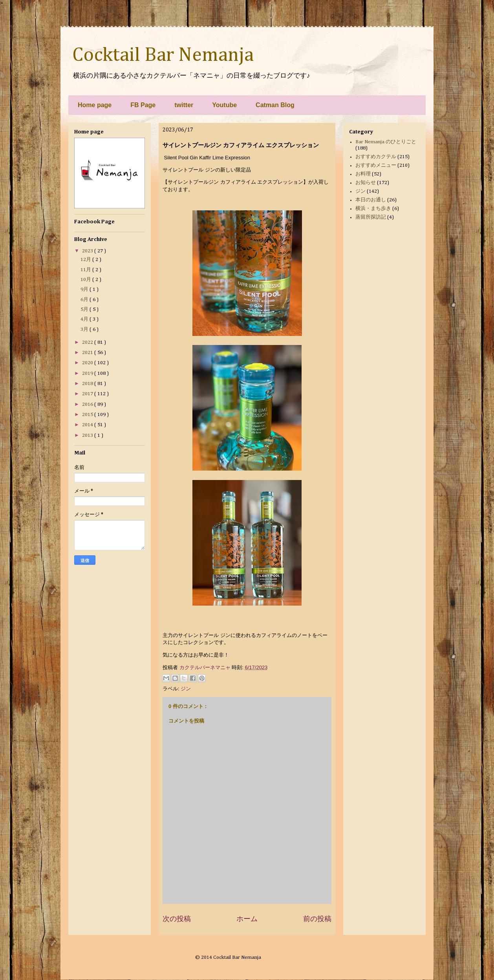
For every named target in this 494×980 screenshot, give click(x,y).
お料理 (363, 174)
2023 (88, 251)
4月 (85, 319)
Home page (95, 105)
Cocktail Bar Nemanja (163, 55)
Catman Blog (275, 105)
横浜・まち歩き (373, 209)
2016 (88, 404)
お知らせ (366, 183)
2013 (88, 435)
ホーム (247, 919)
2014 (88, 425)
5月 (85, 309)
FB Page (143, 105)
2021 (88, 353)
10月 (86, 280)
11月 (86, 270)
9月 (85, 289)
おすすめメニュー (376, 165)
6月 (85, 300)
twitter (184, 105)
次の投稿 (177, 919)
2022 (88, 342)
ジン (186, 689)
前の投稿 (317, 919)
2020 (88, 363)
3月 (85, 329)
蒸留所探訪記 (371, 217)
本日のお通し (371, 200)
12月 (86, 260)
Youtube (224, 105)
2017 (88, 394)
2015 (88, 415)
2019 (88, 373)
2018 (88, 384)
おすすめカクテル (376, 157)
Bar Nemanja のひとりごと (386, 142)
